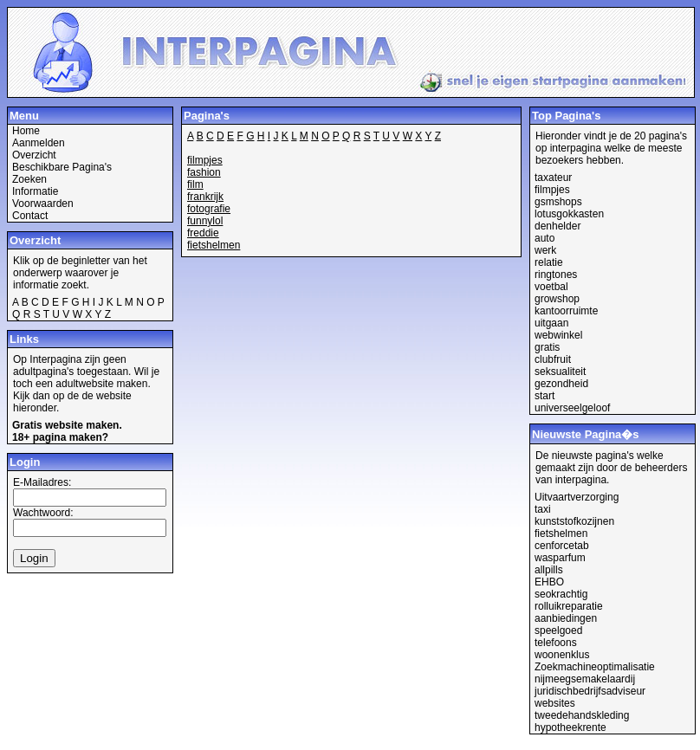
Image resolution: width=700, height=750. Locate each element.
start (544, 396)
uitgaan (551, 323)
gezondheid (561, 384)
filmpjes (205, 160)
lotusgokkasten (569, 214)
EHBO (549, 582)
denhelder (557, 226)
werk (545, 250)
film (195, 184)
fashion (204, 172)
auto (544, 238)
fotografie (209, 209)
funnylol (205, 221)
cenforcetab (562, 546)
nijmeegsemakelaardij (585, 679)
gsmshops (558, 202)
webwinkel (558, 335)
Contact (30, 216)
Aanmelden (39, 143)
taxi (543, 509)
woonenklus (562, 655)
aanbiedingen (566, 618)
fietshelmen (214, 245)
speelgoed (558, 630)
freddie (203, 233)
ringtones (556, 275)
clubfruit (553, 359)
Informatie (35, 191)
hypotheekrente (570, 727)
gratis (547, 347)
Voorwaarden (43, 204)
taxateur (553, 178)
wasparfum (560, 558)
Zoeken (29, 179)
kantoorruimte (566, 311)
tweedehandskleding (582, 715)
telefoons (556, 643)
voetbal (551, 287)
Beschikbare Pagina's (62, 167)
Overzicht (34, 155)
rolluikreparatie (569, 606)
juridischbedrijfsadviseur (590, 691)
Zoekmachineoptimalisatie (595, 667)
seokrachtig (561, 594)
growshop (557, 299)
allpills (549, 570)
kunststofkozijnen (574, 521)
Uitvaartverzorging (577, 497)
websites (555, 703)
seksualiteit (560, 372)
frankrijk (205, 197)
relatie (549, 262)
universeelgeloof (572, 408)
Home (26, 131)
